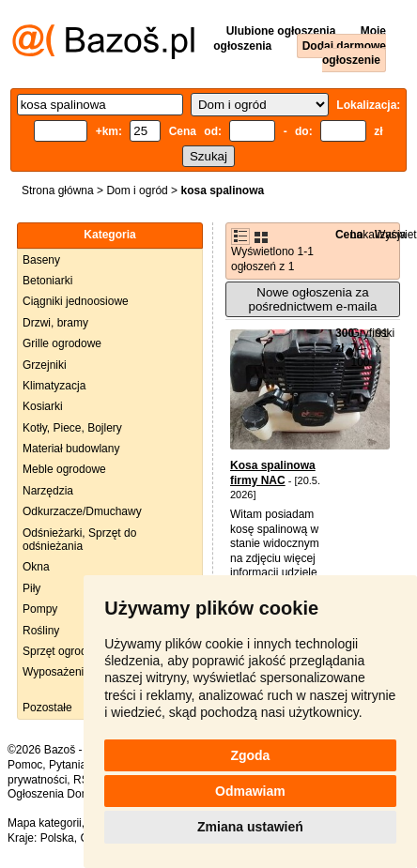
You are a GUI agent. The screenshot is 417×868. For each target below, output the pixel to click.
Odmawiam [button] (250, 791)
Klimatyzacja (54, 386)
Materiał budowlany (71, 449)
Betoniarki (47, 281)
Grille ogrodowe (62, 343)
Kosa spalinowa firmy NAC (273, 473)
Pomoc (25, 765)
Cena (349, 235)
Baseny (41, 260)
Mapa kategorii (45, 823)
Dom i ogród (137, 190)
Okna (36, 567)
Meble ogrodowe (64, 469)
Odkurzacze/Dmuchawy (82, 511)
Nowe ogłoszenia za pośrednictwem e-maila (312, 299)
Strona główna (58, 190)
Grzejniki (45, 365)
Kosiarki (43, 406)
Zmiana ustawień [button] (250, 827)
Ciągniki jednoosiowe (76, 301)
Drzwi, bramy (55, 323)
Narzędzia (48, 491)
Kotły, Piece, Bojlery (72, 428)
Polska (57, 838)
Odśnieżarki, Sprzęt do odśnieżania (79, 540)
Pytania (68, 765)
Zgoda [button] (250, 755)
